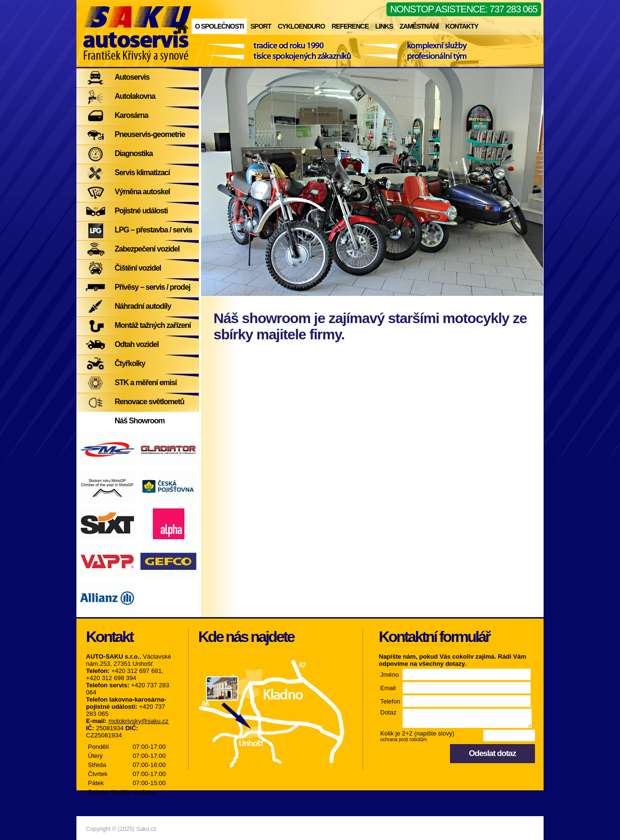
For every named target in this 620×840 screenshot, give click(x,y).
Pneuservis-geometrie (150, 134)
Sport (261, 26)
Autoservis (132, 77)
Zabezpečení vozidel (147, 249)
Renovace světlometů (150, 402)
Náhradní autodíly (143, 306)
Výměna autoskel (142, 192)
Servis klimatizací (142, 173)
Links (384, 26)
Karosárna (131, 115)
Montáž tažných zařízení (153, 325)
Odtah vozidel (137, 344)
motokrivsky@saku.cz (139, 721)
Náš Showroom (139, 421)
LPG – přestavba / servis (153, 230)
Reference (350, 26)
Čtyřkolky (130, 363)
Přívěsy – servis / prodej (152, 287)
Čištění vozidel (138, 268)
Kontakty (462, 26)
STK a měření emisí (146, 383)
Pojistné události (141, 211)
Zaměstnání (419, 26)
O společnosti (219, 26)
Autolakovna (135, 96)
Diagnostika (134, 153)
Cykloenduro (301, 26)
